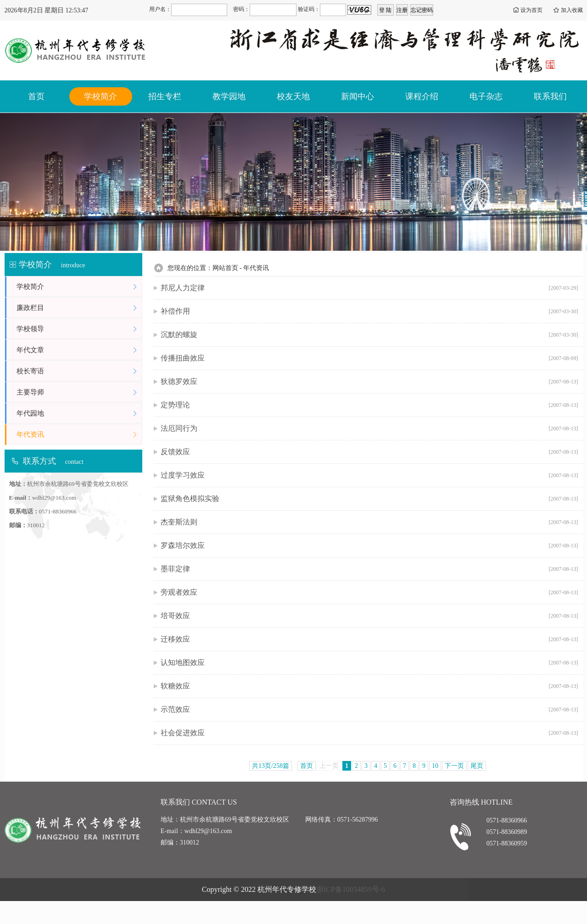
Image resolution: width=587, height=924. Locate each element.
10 (435, 766)
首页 (36, 96)
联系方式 (39, 461)
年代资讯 (79, 435)
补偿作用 (369, 311)
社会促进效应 (369, 733)
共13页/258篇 (271, 766)
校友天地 (293, 96)
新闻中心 (358, 96)
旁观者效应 (369, 592)
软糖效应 (369, 686)
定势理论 (369, 405)
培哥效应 (369, 616)
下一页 (454, 766)
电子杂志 (486, 96)
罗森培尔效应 (369, 546)
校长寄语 (79, 371)
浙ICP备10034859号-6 (351, 889)
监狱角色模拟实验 (369, 499)
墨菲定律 (369, 569)
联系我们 (550, 96)
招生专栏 (165, 96)
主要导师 (79, 392)
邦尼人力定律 (369, 288)
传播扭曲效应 (369, 358)
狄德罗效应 (369, 382)
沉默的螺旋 (369, 335)
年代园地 (79, 414)
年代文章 (79, 350)
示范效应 (369, 710)
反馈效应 (369, 452)
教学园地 (229, 96)
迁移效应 (369, 639)
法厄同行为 (369, 428)
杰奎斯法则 (369, 522)
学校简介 (101, 96)
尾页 (477, 766)
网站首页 (225, 268)
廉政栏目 (79, 308)
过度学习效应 (369, 475)
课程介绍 (422, 96)
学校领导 (79, 329)
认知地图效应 (369, 663)
